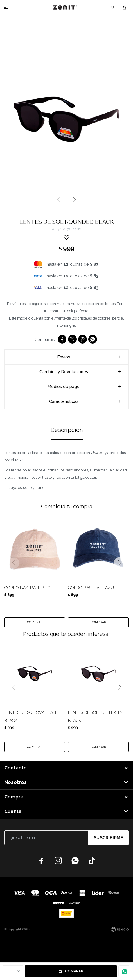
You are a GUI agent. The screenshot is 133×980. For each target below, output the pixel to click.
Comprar (74, 971)
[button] (113, 7)
